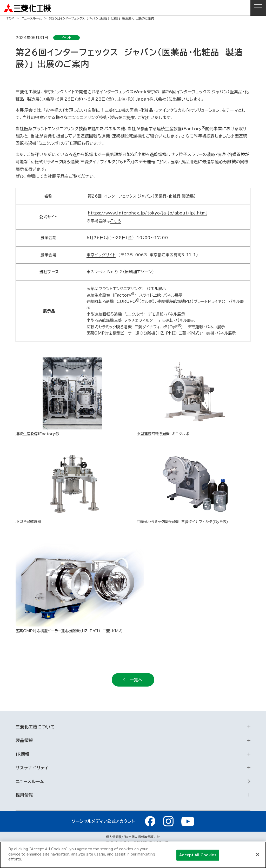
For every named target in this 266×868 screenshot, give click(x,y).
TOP (10, 18)
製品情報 (24, 740)
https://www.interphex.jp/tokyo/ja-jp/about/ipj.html (147, 213)
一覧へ (136, 680)
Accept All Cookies (198, 855)
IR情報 (22, 754)
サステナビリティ (32, 768)
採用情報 (24, 795)
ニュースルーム (32, 18)
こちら (116, 221)
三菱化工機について (35, 727)
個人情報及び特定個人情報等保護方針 (133, 837)
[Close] (258, 854)
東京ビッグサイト (101, 255)
